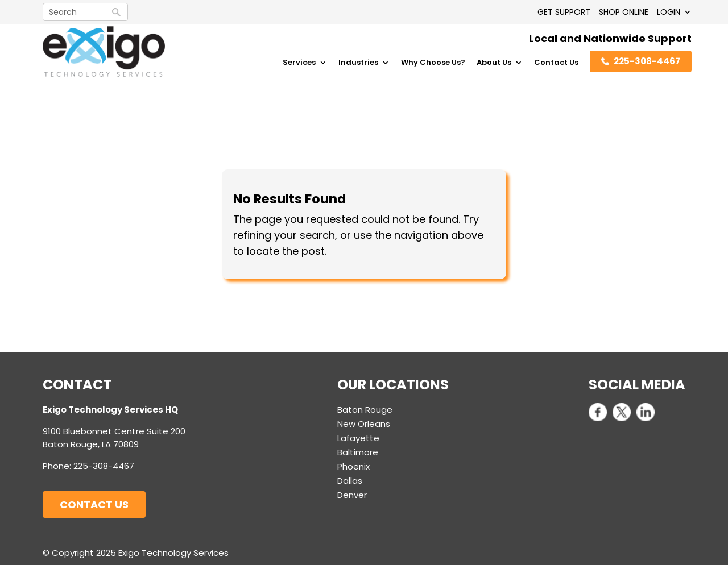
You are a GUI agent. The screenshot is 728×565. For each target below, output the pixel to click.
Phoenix (353, 466)
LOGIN (669, 12)
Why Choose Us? (433, 63)
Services (299, 63)
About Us (494, 63)
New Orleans (364, 424)
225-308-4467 (641, 61)
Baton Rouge (365, 410)
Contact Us (556, 63)
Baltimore (358, 452)
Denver (352, 495)
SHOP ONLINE (624, 12)
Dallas (350, 481)
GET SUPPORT (564, 12)
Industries (358, 63)
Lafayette (358, 438)
